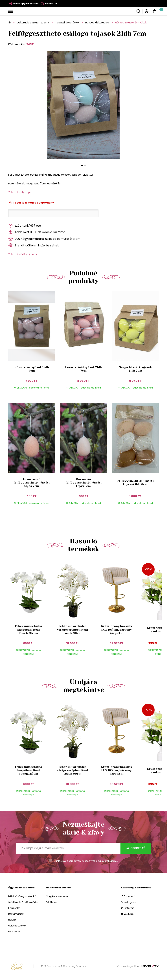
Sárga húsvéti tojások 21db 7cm (135, 369)
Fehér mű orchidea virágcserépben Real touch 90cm (73, 629)
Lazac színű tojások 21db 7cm (83, 369)
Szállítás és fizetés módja (23, 902)
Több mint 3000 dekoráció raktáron (37, 232)
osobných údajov (94, 861)
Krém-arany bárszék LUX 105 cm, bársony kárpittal (117, 629)
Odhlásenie (111, 861)
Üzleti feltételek (17, 926)
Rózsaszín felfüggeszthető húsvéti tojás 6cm (83, 483)
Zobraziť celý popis (20, 192)
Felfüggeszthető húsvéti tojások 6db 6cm (135, 482)
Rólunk (12, 920)
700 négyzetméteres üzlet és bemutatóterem (44, 239)
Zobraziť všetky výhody (23, 254)
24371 (30, 44)
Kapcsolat (14, 908)
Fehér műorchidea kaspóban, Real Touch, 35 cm (29, 629)
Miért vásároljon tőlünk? (22, 896)
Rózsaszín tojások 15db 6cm (32, 369)
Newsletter (15, 931)
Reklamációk (16, 914)
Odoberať (136, 848)
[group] (30, 611)
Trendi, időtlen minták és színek (34, 245)
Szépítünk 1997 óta (25, 226)
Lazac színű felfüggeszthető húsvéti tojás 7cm (32, 483)
